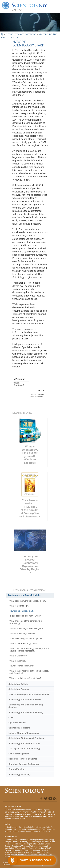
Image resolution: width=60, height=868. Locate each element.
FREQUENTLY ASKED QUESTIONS (21, 34)
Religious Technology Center (23, 759)
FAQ (32, 829)
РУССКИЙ (42, 812)
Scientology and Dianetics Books (25, 699)
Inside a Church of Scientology (24, 733)
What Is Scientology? (19, 606)
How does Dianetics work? (22, 666)
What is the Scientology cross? (24, 643)
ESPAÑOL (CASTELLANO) (33, 816)
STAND (48, 848)
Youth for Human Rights (27, 854)
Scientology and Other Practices (24, 743)
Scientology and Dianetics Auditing (26, 712)
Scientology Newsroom (40, 842)
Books (38, 829)
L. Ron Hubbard (11, 827)
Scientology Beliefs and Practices (32, 827)
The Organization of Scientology (24, 748)
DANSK (8, 812)
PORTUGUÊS (20, 819)
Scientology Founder (19, 689)
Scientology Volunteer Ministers (24, 846)
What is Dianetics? (18, 656)
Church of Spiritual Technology (24, 764)
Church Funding (16, 769)
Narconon (36, 850)
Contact (23, 831)
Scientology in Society (20, 774)
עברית (26, 812)
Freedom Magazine (36, 848)
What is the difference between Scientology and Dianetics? (29, 672)
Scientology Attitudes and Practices (26, 738)
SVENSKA (49, 814)
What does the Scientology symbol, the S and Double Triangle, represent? (30, 650)
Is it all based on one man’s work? (25, 616)
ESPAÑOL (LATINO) (13, 816)
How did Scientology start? (22, 611)
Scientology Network (36, 840)
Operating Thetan (17, 723)
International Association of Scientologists (26, 847)
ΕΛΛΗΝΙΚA (50, 816)
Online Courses (48, 829)
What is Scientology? (21, 842)
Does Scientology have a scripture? (26, 638)
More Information (11, 831)
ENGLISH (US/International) (16, 810)
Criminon (28, 850)
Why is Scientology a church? (23, 633)
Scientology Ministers (19, 728)
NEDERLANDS (12, 814)
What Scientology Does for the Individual (29, 694)
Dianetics (22, 840)
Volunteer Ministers (21, 829)
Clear (11, 717)
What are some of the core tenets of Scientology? (26, 622)
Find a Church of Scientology (38, 831)
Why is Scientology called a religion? (26, 628)
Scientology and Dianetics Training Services (26, 706)
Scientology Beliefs (18, 684)
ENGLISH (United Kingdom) (39, 810)
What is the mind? (18, 661)
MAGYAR (32, 814)
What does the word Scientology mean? (28, 601)
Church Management (19, 754)
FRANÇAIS (17, 812)
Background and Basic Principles (25, 595)
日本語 (33, 812)
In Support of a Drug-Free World (28, 852)
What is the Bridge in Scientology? (25, 678)
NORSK (41, 814)
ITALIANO (9, 819)
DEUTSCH (24, 814)
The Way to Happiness (14, 850)
